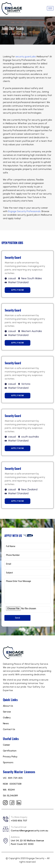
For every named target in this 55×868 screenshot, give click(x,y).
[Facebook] (12, 802)
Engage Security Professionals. (24, 211)
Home (5, 34)
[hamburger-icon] (50, 8)
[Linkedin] (19, 802)
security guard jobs (26, 57)
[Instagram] (5, 802)
